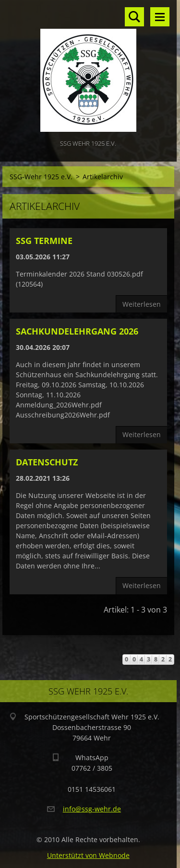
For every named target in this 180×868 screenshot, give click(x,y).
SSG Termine (44, 241)
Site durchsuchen (134, 17)
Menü (160, 17)
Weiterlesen (142, 304)
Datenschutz (47, 462)
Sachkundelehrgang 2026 (77, 331)
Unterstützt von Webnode (88, 855)
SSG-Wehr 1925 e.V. (41, 177)
